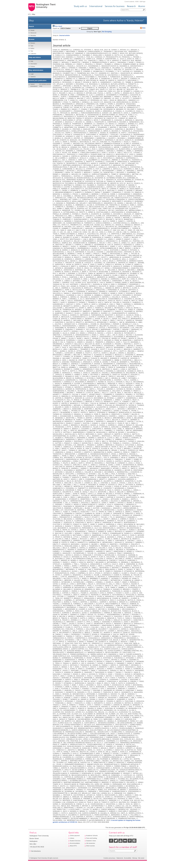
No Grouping (107, 32)
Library (72, 838)
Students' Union (91, 841)
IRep (31, 21)
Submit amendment (34, 85)
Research (131, 6)
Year (32, 51)
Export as (56, 28)
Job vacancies (91, 843)
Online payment (75, 836)
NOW (137, 2)
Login (32, 74)
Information (34, 64)
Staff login (142, 2)
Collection (33, 54)
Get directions (36, 851)
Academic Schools (92, 836)
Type (32, 46)
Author (32, 48)
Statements (120, 858)
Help (32, 61)
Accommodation (75, 843)
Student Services (75, 841)
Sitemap (135, 858)
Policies (33, 66)
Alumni (142, 6)
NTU (29, 14)
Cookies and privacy (109, 858)
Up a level (57, 26)
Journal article (64, 35)
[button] (90, 28)
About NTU (73, 846)
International (96, 6)
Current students (129, 2)
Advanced (33, 33)
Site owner (141, 858)
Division (33, 43)
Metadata (33, 35)
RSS (142, 28)
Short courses (90, 846)
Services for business (115, 6)
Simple (32, 30)
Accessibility (128, 858)
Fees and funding (92, 838)
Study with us (80, 6)
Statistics (33, 77)
